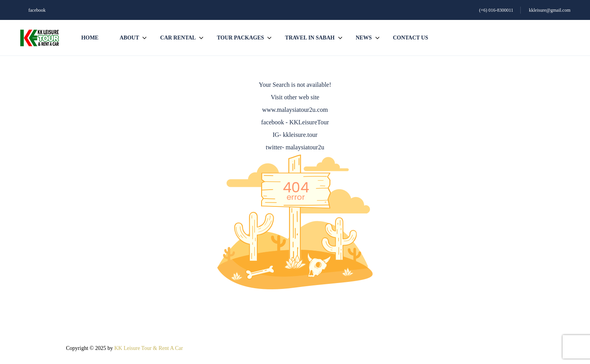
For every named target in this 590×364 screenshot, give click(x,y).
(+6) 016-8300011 (496, 10)
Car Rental (178, 38)
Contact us (410, 38)
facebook (37, 10)
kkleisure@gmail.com (550, 10)
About (129, 38)
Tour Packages (240, 38)
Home (90, 38)
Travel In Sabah (310, 38)
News (364, 38)
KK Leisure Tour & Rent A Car (149, 348)
